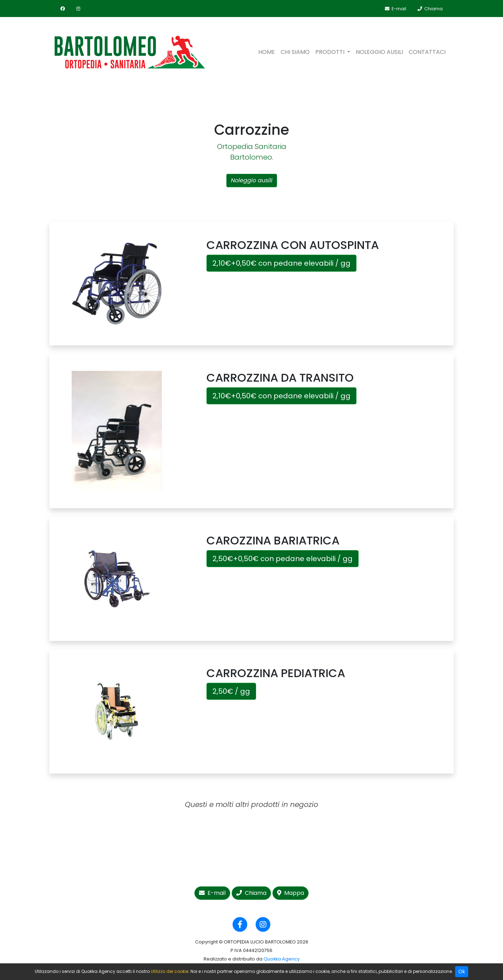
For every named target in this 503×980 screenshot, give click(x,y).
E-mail (212, 893)
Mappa (291, 893)
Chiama (251, 893)
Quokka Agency (282, 959)
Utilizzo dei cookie (170, 971)
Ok (462, 971)
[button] (333, 52)
